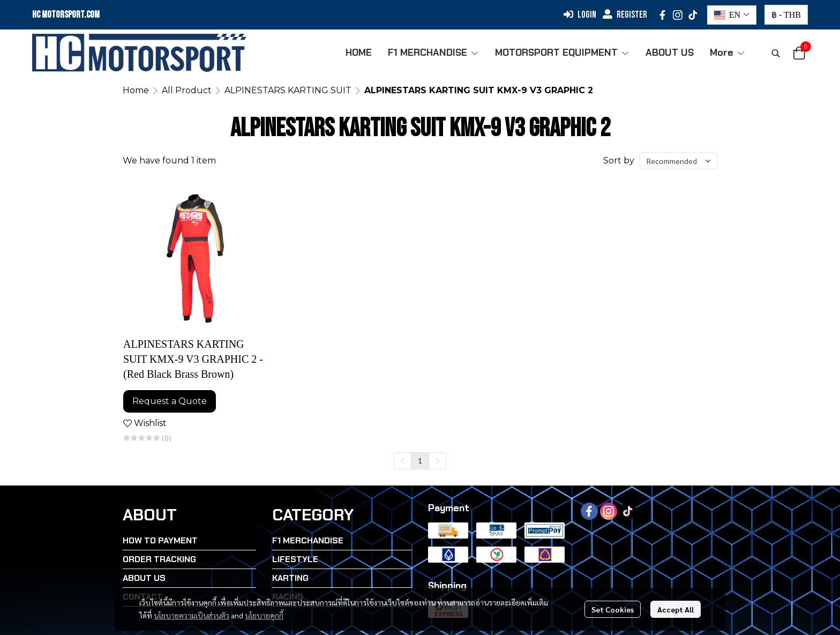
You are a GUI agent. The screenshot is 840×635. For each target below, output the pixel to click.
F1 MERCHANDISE (308, 540)
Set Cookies (613, 609)
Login (580, 15)
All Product (187, 90)
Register (625, 15)
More (727, 53)
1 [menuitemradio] (420, 460)
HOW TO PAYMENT (160, 540)
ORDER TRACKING (159, 559)
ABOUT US (144, 578)
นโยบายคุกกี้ (264, 615)
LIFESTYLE (295, 559)
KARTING (290, 578)
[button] (732, 15)
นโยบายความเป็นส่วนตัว (192, 615)
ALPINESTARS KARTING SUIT (288, 90)
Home (136, 90)
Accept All (676, 609)
